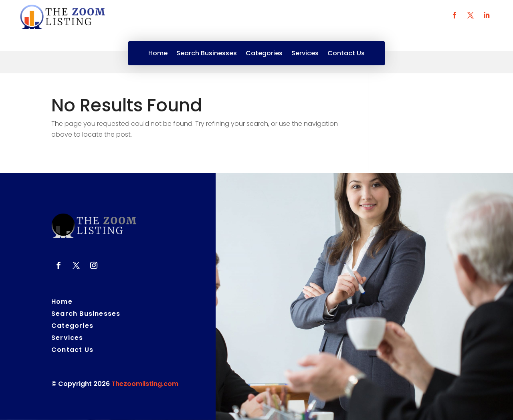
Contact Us (346, 54)
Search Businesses (207, 54)
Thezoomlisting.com (145, 384)
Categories (264, 54)
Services (305, 54)
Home (158, 54)
